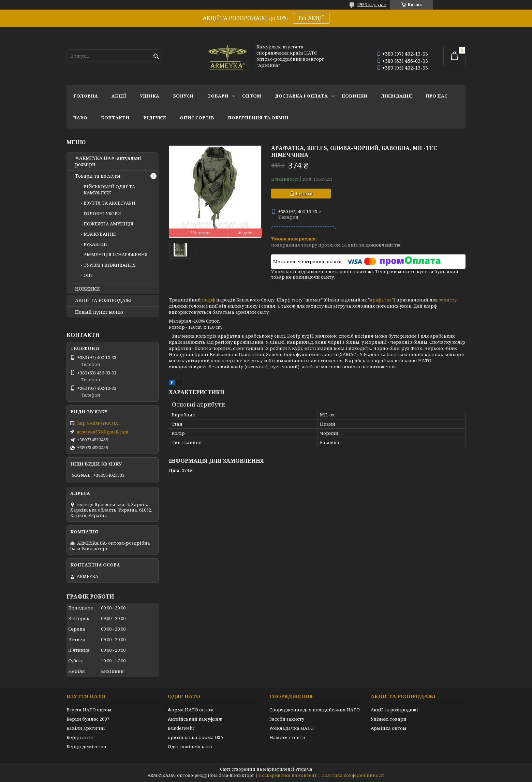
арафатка (381, 300)
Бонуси (183, 96)
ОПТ (88, 275)
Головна (86, 96)
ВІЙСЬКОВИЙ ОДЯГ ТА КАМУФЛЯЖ (109, 190)
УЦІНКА (150, 96)
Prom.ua (304, 769)
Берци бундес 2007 (88, 719)
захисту (448, 300)
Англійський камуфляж (195, 719)
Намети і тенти (287, 737)
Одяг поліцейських (190, 747)
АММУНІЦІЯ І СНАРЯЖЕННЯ (116, 254)
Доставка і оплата (301, 96)
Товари (218, 96)
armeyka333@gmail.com (102, 432)
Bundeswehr (181, 728)
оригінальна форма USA (196, 737)
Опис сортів (197, 118)
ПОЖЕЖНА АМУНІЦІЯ (108, 224)
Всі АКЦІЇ (311, 18)
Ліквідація (397, 96)
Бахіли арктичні (86, 728)
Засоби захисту (287, 719)
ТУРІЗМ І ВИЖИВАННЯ (110, 265)
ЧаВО (80, 118)
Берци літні (80, 737)
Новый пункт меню (99, 312)
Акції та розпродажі (394, 710)
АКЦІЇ (119, 96)
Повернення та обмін (258, 118)
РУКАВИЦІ (95, 244)
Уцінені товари (389, 719)
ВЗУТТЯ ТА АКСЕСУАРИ (109, 203)
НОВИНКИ (354, 96)
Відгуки (155, 118)
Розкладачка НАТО (292, 728)
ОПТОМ (252, 96)
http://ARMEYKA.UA (98, 423)
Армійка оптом (389, 728)
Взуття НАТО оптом (89, 710)
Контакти (115, 118)
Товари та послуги (98, 176)
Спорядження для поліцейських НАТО (315, 710)
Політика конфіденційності (353, 775)
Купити (304, 193)
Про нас (437, 96)
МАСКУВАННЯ (100, 234)
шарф (209, 300)
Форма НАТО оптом (191, 710)
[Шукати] (156, 56)
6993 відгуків (372, 5)
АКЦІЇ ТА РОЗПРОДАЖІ (103, 300)
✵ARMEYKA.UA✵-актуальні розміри (108, 161)
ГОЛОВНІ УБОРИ (102, 213)
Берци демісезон (86, 747)
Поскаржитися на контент (288, 775)
